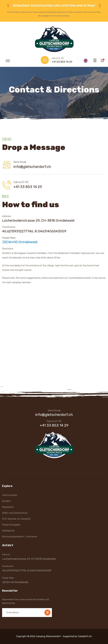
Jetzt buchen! (10, 495)
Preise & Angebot (11, 525)
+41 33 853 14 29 (62, 62)
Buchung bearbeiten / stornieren (20, 537)
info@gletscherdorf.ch (32, 167)
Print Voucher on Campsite (16, 519)
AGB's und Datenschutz (15, 513)
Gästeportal (8, 531)
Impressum (8, 507)
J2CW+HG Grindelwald (20, 242)
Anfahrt (6, 501)
